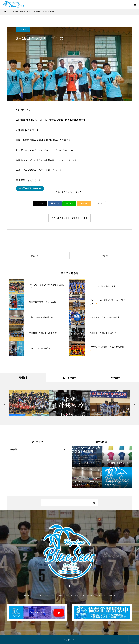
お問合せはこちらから (30, 188)
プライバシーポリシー (45, 595)
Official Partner (62, 595)
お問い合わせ (29, 595)
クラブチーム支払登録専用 (105, 595)
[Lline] (69, 204)
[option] (29, 403)
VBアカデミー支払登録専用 (81, 595)
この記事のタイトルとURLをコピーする (69, 218)
